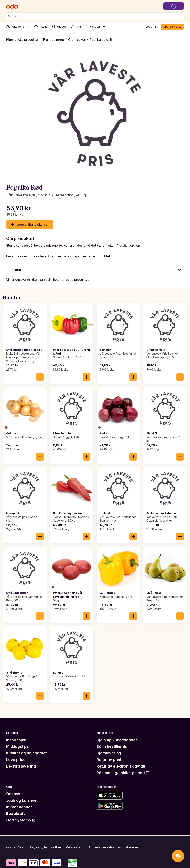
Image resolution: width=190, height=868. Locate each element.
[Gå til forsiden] (12, 6)
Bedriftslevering (21, 766)
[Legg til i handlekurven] (40, 377)
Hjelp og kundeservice (117, 740)
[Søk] (10, 16)
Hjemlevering (109, 753)
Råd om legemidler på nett (123, 773)
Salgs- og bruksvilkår (45, 847)
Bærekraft (16, 814)
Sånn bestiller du (112, 746)
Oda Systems (21, 820)
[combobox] (97, 16)
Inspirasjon (16, 740)
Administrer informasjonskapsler (113, 847)
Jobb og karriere (21, 800)
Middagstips (17, 746)
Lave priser (17, 760)
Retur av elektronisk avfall (121, 766)
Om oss (13, 794)
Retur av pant (109, 760)
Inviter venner (19, 807)
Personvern (75, 847)
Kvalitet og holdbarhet (26, 753)
